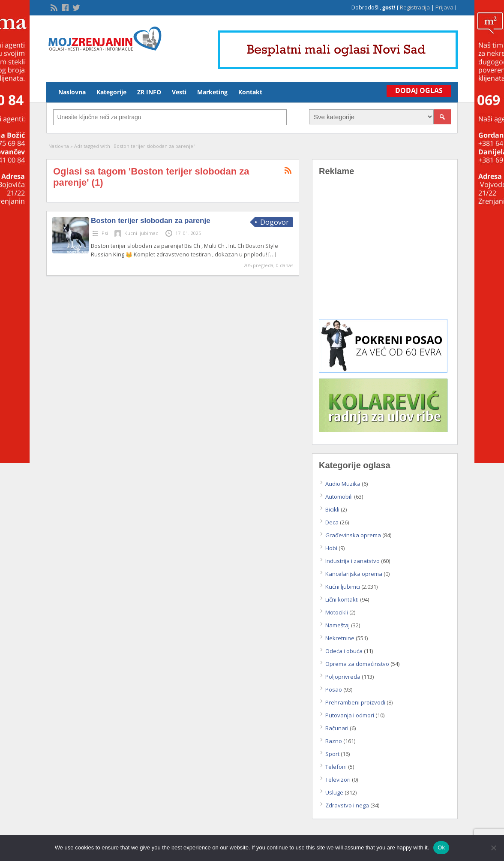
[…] (272, 254)
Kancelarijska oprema (354, 574)
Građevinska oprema (353, 535)
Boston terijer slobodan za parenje (151, 221)
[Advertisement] (385, 254)
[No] (493, 848)
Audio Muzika (343, 484)
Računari (337, 728)
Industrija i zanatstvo (352, 561)
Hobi (331, 548)
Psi (105, 233)
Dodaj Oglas (419, 90)
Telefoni (336, 767)
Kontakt (250, 92)
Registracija (415, 7)
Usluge (334, 792)
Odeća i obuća (344, 651)
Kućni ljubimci (343, 587)
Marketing (212, 92)
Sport (332, 754)
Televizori (338, 780)
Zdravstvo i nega (347, 805)
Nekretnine (340, 638)
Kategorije (111, 92)
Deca (332, 522)
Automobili (339, 497)
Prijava (444, 7)
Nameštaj (337, 625)
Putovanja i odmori (350, 715)
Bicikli (332, 509)
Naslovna (72, 92)
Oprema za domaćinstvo (357, 664)
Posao (334, 689)
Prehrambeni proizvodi (355, 702)
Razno (334, 741)
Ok (441, 847)
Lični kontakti (342, 599)
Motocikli (337, 612)
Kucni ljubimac (141, 233)
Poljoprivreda (343, 677)
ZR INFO (149, 92)
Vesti (179, 92)
